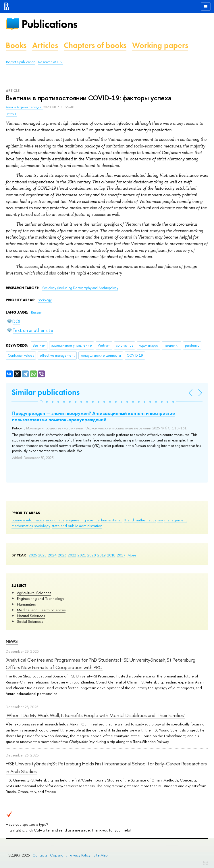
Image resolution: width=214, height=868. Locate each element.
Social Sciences (30, 621)
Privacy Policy (80, 855)
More (132, 555)
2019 (102, 555)
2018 (111, 555)
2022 (72, 555)
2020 (92, 555)
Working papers (160, 45)
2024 (52, 555)
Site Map (101, 855)
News (12, 641)
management (176, 520)
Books (16, 45)
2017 (121, 555)
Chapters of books (95, 45)
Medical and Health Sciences (41, 610)
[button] (41, 402)
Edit (206, 862)
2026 (33, 555)
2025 (42, 555)
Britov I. (11, 114)
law (160, 520)
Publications (49, 24)
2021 (82, 555)
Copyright (58, 855)
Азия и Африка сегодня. (24, 107)
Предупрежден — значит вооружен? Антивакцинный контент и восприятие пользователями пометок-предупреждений (93, 416)
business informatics (28, 520)
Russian (37, 312)
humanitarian (112, 520)
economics (55, 520)
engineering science (83, 520)
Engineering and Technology (41, 598)
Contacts (40, 855)
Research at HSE (51, 62)
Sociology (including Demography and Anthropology (80, 288)
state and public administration (77, 526)
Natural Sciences (31, 616)
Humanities (26, 604)
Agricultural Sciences (34, 593)
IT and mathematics (140, 520)
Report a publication (21, 62)
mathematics (22, 526)
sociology (42, 526)
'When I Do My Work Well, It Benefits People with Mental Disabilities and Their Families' (95, 715)
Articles (45, 45)
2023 (62, 555)
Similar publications (46, 392)
